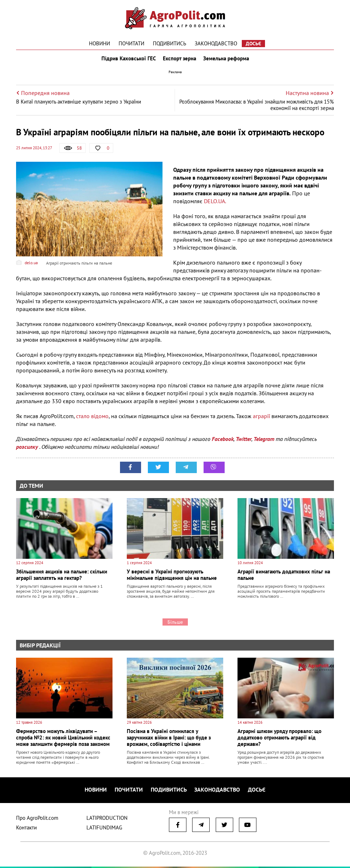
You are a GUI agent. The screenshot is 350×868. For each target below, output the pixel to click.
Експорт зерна (179, 60)
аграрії (262, 419)
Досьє (253, 44)
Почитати (131, 43)
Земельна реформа (227, 60)
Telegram (264, 442)
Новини (99, 43)
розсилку (28, 450)
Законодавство (216, 43)
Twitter (244, 442)
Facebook (223, 442)
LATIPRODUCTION (107, 819)
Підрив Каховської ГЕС (127, 60)
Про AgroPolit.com (37, 819)
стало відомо (92, 419)
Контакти (26, 829)
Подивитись (169, 43)
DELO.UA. (215, 204)
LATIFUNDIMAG (104, 829)
